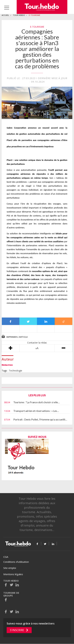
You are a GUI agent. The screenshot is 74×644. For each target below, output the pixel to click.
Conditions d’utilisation (16, 562)
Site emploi (10, 568)
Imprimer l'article (17, 337)
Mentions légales (13, 574)
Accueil (5, 15)
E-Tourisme (34, 15)
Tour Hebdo (19, 15)
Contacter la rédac (37, 343)
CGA (6, 557)
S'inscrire (17, 630)
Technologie (15, 371)
